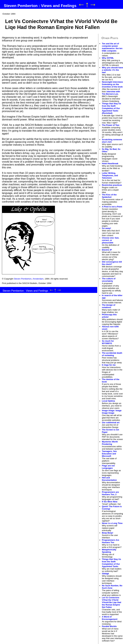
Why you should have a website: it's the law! (112, 70)
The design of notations (109, 306)
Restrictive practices (112, 185)
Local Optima (108, 401)
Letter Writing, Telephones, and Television (110, 175)
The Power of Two (111, 125)
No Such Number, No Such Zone (112, 587)
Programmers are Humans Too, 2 (110, 493)
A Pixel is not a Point (112, 207)
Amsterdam (38, 279)
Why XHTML (108, 58)
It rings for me (109, 365)
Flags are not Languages (108, 467)
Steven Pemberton (23, 279)
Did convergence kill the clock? (112, 263)
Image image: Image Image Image (112, 412)
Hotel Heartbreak (110, 163)
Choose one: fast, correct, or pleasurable (110, 240)
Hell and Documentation (109, 479)
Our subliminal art (111, 422)
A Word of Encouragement (110, 618)
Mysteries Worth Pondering (110, 443)
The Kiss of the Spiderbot (109, 196)
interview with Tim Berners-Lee (111, 93)
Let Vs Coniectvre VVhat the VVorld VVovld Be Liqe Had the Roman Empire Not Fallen (111, 602)
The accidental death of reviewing (112, 354)
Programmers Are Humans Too (111, 541)
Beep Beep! (107, 533)
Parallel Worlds (109, 626)
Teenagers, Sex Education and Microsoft (109, 454)
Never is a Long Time (112, 523)
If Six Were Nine (110, 502)
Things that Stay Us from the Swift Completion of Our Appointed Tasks (111, 563)
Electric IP (107, 250)
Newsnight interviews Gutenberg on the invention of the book (112, 84)
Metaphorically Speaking (109, 551)
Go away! (106, 228)
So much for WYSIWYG (108, 342)
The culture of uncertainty (109, 280)
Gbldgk (105, 574)
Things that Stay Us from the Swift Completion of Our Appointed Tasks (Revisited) (111, 108)
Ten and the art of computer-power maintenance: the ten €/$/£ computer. (112, 47)
